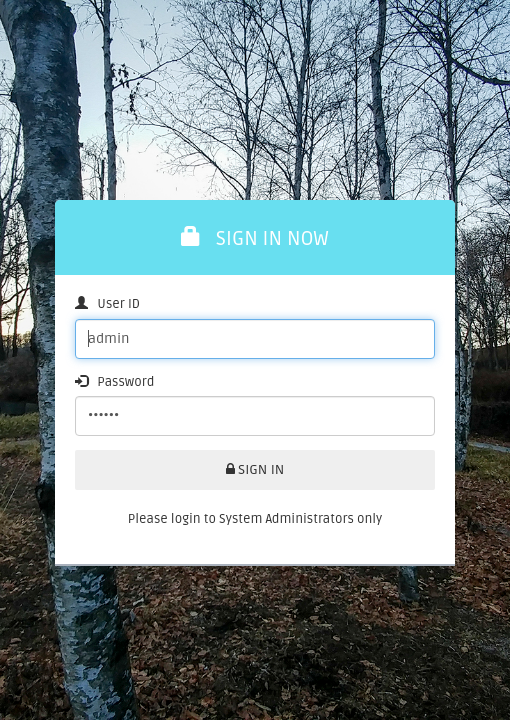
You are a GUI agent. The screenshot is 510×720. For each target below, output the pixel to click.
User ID (107, 304)
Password (114, 382)
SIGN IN (255, 469)
